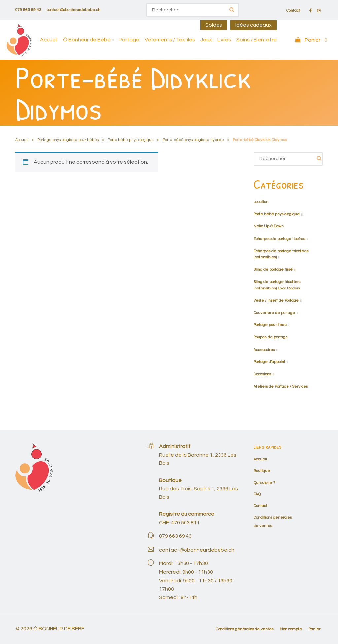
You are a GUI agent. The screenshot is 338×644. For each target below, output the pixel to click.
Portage (129, 40)
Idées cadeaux (253, 25)
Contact (293, 11)
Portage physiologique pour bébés (68, 140)
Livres (224, 40)
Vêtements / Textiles (170, 40)
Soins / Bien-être (256, 40)
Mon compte (291, 629)
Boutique (262, 471)
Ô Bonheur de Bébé (87, 40)
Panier (314, 629)
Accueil (49, 40)
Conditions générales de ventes (244, 629)
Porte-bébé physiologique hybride (193, 140)
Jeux (206, 40)
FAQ (257, 494)
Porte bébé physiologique (131, 140)
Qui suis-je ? (264, 483)
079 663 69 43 (28, 10)
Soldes (214, 25)
